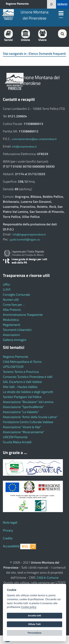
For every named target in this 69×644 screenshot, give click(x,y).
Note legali (10, 522)
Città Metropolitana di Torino (22, 362)
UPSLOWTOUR (13, 367)
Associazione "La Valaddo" (21, 412)
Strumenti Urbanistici (17, 330)
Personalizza (35, 633)
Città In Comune (48, 578)
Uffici (6, 284)
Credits (8, 538)
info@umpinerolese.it (24, 147)
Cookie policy (29, 607)
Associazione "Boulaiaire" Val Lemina (28, 402)
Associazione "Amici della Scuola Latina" (30, 417)
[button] (52, 4)
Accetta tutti (34, 616)
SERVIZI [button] (62, 4)
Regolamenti (12, 325)
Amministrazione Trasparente (23, 315)
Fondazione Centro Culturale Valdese (28, 422)
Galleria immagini (15, 340)
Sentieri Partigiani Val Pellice (22, 397)
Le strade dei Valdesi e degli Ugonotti (28, 392)
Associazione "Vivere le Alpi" (22, 427)
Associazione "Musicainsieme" (24, 432)
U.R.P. (7, 290)
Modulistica (11, 320)
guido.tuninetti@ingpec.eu (25, 239)
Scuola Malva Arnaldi (17, 442)
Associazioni (11, 335)
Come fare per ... (14, 305)
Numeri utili (11, 300)
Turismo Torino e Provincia (21, 372)
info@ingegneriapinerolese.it (29, 234)
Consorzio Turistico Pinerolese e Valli (28, 377)
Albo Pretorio (12, 310)
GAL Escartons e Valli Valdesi (22, 382)
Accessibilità (11, 546)
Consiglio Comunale (16, 295)
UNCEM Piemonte (15, 437)
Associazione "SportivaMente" (24, 407)
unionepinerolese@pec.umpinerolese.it (34, 139)
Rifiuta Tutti (34, 624)
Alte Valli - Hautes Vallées (20, 387)
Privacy (8, 530)
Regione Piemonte (17, 4)
